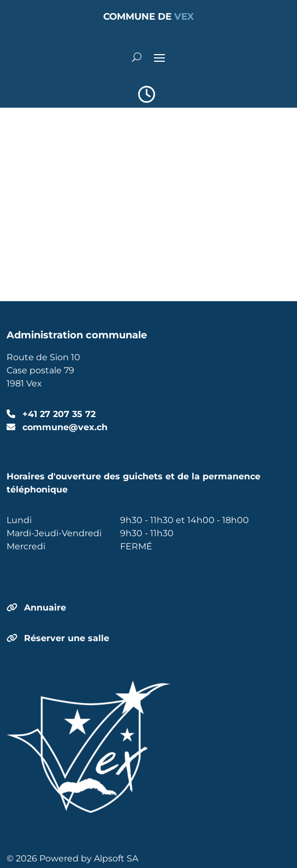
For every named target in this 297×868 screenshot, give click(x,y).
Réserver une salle (67, 638)
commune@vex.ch (64, 427)
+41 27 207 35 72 (58, 414)
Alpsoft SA (116, 858)
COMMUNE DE (148, 16)
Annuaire (45, 608)
